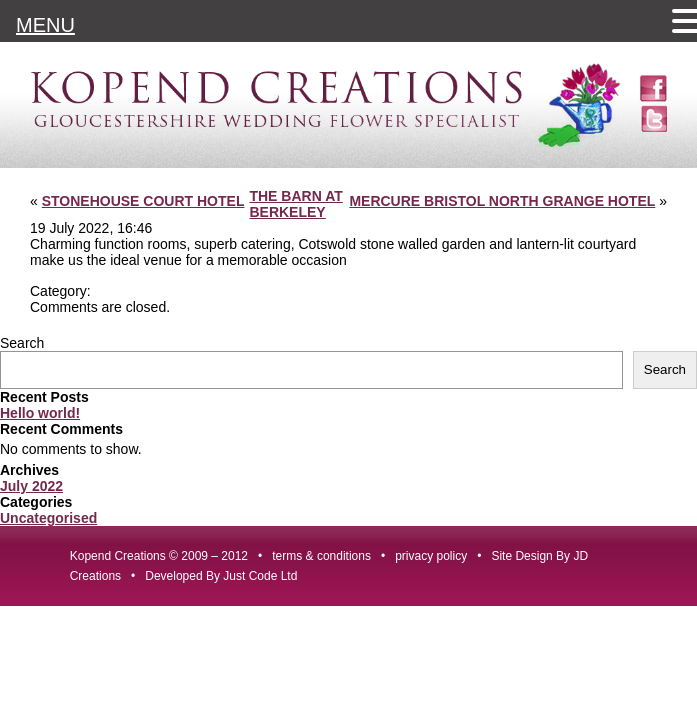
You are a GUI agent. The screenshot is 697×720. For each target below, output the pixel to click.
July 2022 (31, 486)
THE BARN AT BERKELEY (295, 204)
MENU (45, 25)
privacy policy (431, 556)
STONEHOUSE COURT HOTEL (143, 201)
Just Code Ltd (260, 576)
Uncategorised (48, 518)
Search (22, 343)
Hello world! (40, 413)
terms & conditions (321, 556)
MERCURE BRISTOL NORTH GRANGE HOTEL (502, 201)
